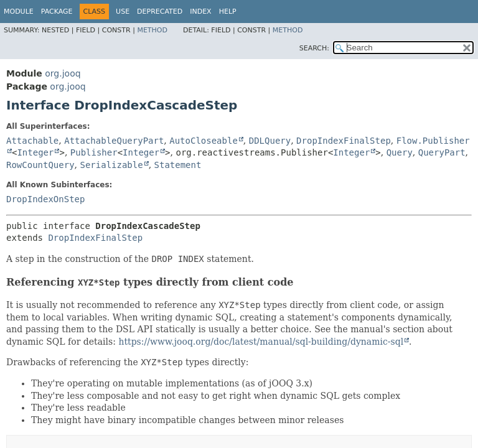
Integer (35, 152)
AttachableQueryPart (114, 141)
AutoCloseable (204, 141)
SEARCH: (314, 48)
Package (57, 12)
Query (400, 152)
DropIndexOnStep (45, 199)
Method (152, 30)
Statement (178, 165)
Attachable (32, 141)
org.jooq (63, 73)
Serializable (111, 165)
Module (19, 12)
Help (228, 12)
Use (123, 12)
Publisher (94, 152)
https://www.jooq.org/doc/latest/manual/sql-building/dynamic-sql (261, 342)
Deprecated (160, 12)
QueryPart (442, 152)
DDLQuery (270, 141)
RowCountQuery (40, 165)
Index (200, 12)
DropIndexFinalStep (344, 141)
